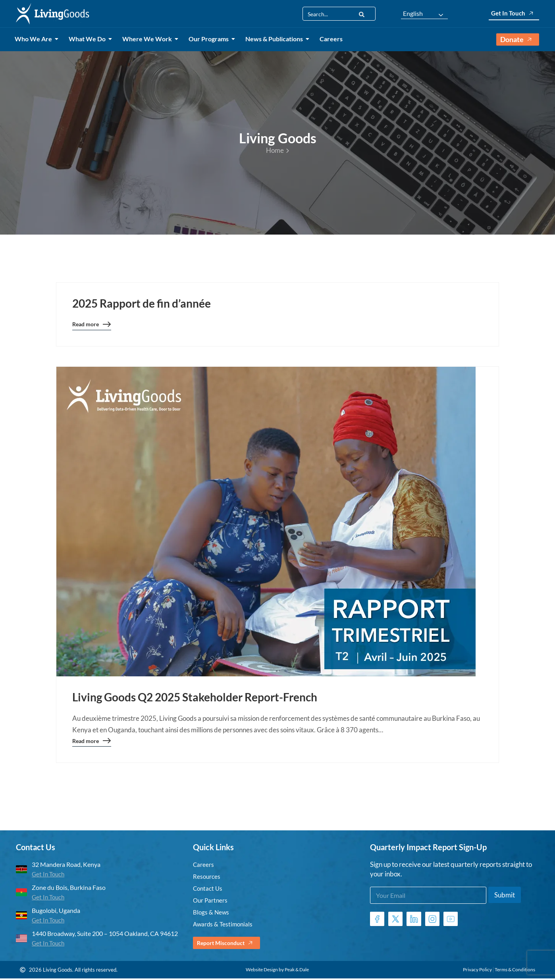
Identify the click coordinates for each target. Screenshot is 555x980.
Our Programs (210, 39)
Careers (331, 39)
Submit (505, 896)
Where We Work (148, 39)
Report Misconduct (229, 944)
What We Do (89, 39)
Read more (92, 326)
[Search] (362, 14)
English (413, 13)
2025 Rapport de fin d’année (142, 303)
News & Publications (276, 39)
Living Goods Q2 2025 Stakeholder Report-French (195, 697)
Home (277, 150)
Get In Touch (514, 13)
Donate (518, 39)
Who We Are (35, 39)
